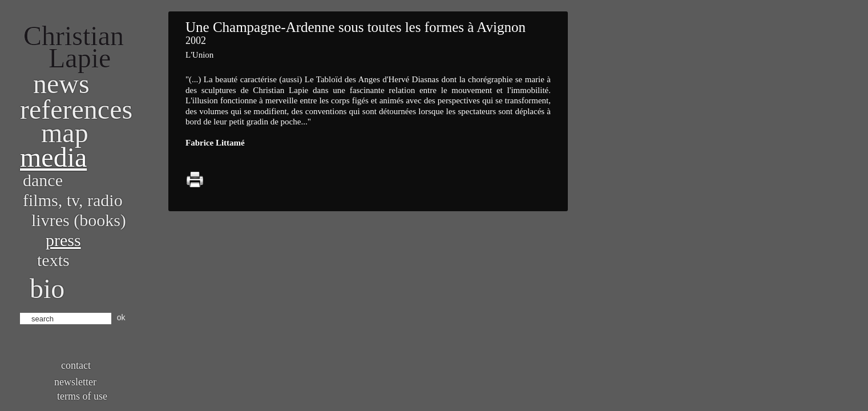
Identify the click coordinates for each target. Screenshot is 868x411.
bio (47, 289)
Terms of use (82, 396)
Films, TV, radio (73, 200)
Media (53, 157)
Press (63, 240)
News (61, 84)
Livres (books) (79, 220)
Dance (43, 180)
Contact (76, 365)
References (76, 109)
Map (65, 133)
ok (121, 317)
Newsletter (75, 382)
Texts (53, 260)
